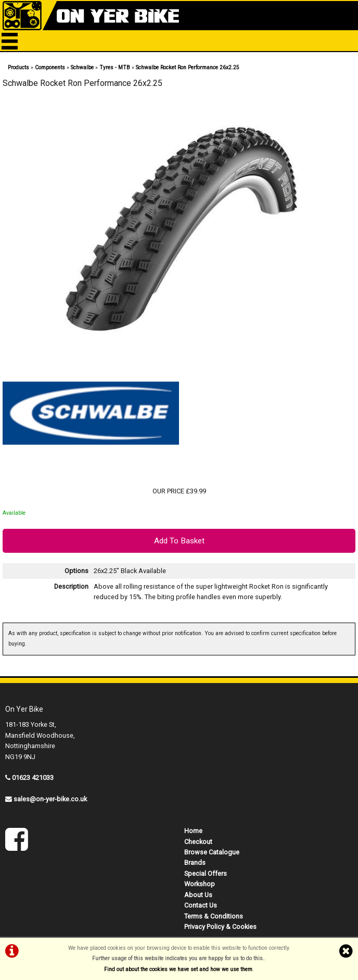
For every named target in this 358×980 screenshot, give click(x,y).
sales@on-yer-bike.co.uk (50, 799)
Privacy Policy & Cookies (220, 927)
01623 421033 (33, 778)
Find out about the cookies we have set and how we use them (178, 969)
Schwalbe (82, 67)
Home (193, 831)
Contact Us (201, 905)
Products (18, 67)
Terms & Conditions (214, 916)
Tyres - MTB (115, 67)
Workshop (200, 884)
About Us (198, 895)
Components (50, 67)
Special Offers (206, 873)
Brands (195, 863)
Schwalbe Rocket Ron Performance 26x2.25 (188, 67)
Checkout (198, 842)
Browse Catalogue (212, 852)
